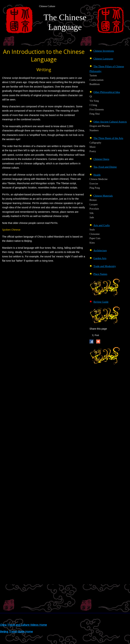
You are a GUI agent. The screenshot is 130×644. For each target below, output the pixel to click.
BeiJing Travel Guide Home (16, 631)
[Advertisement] (104, 420)
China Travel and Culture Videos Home (23, 625)
